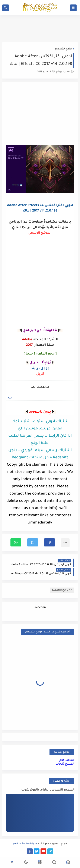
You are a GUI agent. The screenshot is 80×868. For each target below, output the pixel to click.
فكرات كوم (67, 760)
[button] (49, 542)
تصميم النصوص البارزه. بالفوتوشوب (48, 790)
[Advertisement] (40, 114)
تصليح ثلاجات (65, 764)
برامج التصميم (63, 49)
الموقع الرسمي (40, 233)
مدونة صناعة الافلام (25, 844)
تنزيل (40, 374)
